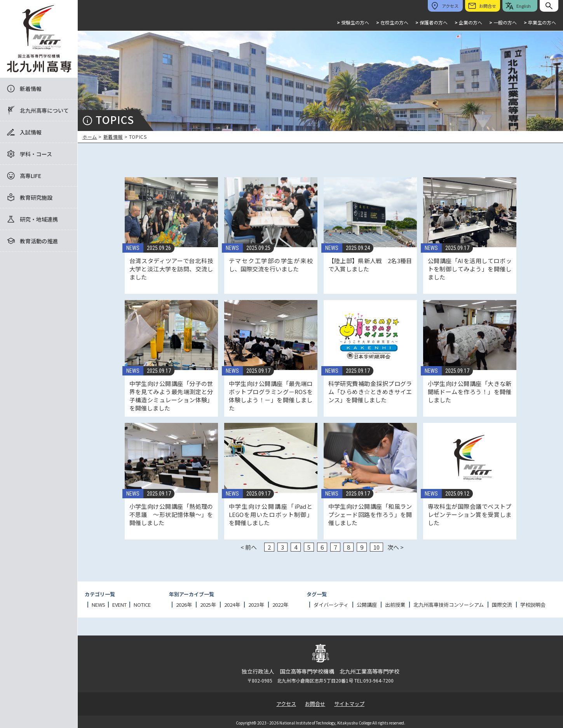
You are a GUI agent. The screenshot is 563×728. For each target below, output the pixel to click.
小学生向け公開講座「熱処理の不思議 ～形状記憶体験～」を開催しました (171, 514)
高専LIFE (31, 176)
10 (376, 547)
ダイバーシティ (331, 605)
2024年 (232, 605)
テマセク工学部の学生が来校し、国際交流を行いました (271, 265)
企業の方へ (468, 22)
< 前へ (249, 547)
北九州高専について (44, 110)
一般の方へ (503, 22)
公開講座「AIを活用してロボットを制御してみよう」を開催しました (470, 269)
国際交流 (502, 605)
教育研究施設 (36, 197)
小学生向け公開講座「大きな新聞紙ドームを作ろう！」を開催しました (470, 392)
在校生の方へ (392, 22)
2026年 (184, 605)
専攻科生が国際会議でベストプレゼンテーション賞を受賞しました (470, 514)
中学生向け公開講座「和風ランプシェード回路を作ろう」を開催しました (370, 514)
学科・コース (36, 154)
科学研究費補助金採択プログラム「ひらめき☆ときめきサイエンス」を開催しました (370, 392)
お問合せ (315, 704)
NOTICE (142, 605)
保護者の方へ (431, 22)
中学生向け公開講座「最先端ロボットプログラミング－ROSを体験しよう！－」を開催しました (271, 396)
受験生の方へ (353, 22)
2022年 (280, 605)
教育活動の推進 (39, 241)
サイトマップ (349, 704)
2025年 (208, 605)
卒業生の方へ (540, 22)
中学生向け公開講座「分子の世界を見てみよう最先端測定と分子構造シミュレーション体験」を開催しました (171, 396)
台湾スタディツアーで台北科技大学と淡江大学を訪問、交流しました (171, 269)
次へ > (396, 547)
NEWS (133, 248)
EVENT (119, 605)
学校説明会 (533, 605)
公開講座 (367, 605)
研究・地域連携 (39, 219)
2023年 (256, 605)
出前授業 (395, 605)
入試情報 (31, 132)
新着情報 (31, 89)
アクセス (286, 704)
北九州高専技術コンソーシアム (449, 605)
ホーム (90, 137)
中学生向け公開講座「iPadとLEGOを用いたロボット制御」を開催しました (271, 514)
